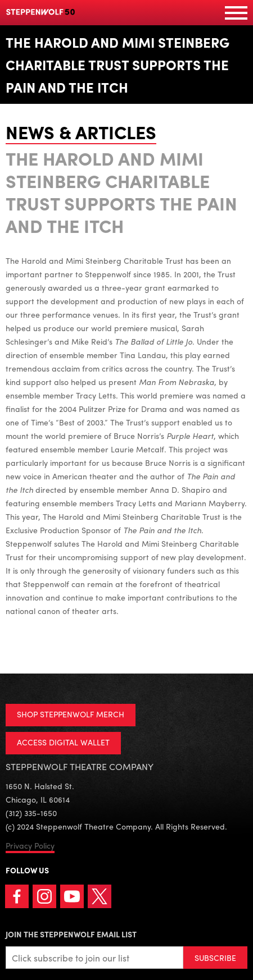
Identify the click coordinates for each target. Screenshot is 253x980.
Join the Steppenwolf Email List (71, 934)
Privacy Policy (30, 845)
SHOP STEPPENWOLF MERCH (71, 714)
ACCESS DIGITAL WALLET (63, 742)
